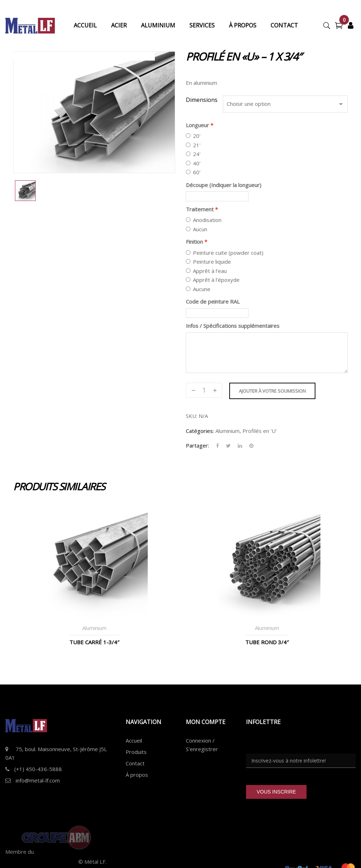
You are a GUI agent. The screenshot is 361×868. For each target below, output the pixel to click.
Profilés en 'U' (260, 431)
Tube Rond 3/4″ (267, 642)
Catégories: (200, 431)
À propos (137, 775)
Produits (136, 752)
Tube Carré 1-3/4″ (94, 642)
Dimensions (202, 100)
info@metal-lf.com (38, 780)
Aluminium (227, 431)
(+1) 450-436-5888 (38, 769)
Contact (135, 763)
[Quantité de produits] (204, 390)
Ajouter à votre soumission (272, 391)
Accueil (134, 740)
